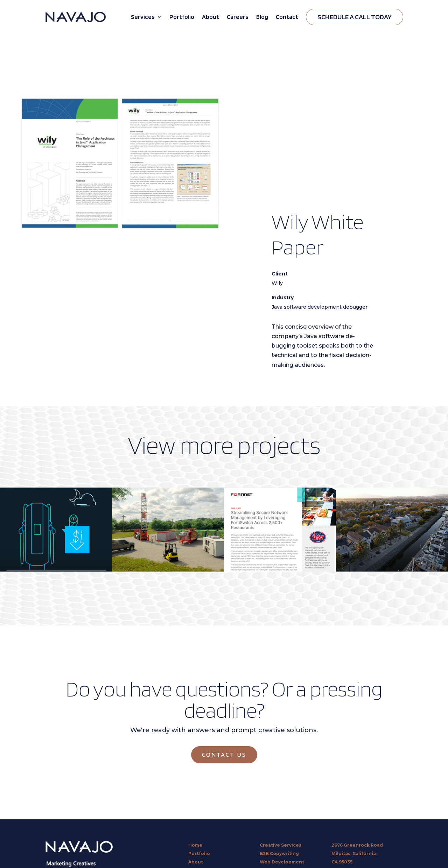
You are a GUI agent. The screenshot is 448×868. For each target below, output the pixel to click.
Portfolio (182, 17)
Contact (287, 17)
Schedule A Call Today (355, 17)
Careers (238, 17)
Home (195, 845)
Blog (262, 17)
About (211, 17)
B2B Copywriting (279, 853)
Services (143, 17)
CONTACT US (224, 754)
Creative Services (281, 845)
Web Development (282, 862)
